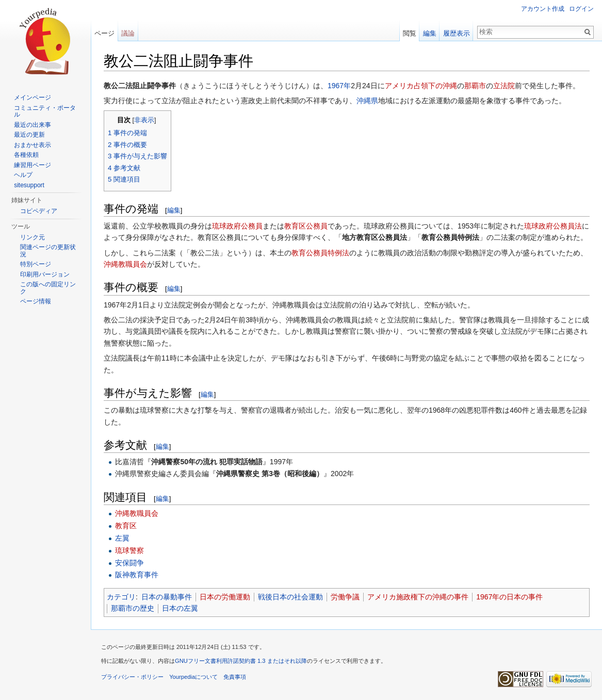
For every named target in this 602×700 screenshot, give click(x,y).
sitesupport (29, 185)
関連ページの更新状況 (48, 251)
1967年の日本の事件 (509, 597)
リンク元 (32, 237)
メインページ (32, 97)
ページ (104, 33)
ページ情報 (36, 301)
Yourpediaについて (193, 677)
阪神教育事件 (137, 575)
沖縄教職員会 (125, 264)
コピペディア (39, 211)
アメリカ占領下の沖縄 (421, 86)
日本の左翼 (180, 608)
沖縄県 (367, 101)
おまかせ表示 (32, 145)
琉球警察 (129, 550)
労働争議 (345, 597)
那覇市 (475, 86)
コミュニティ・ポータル (45, 111)
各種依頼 (26, 155)
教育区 (126, 526)
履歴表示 (457, 33)
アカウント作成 (543, 9)
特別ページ (36, 264)
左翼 (122, 538)
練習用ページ (32, 165)
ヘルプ (23, 175)
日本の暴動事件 (167, 597)
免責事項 (235, 677)
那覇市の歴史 (133, 608)
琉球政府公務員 (237, 226)
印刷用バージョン (45, 274)
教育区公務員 (306, 226)
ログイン (581, 9)
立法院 (504, 86)
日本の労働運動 (225, 597)
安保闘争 (129, 563)
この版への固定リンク (48, 288)
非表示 (144, 120)
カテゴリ (121, 597)
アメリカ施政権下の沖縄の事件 (418, 597)
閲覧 (410, 33)
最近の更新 (29, 135)
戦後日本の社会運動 (290, 597)
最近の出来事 (32, 125)
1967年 (339, 86)
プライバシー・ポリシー (132, 677)
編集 (174, 210)
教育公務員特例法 (320, 253)
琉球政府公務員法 (553, 226)
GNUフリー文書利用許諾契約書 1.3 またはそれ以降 (241, 661)
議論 (128, 33)
